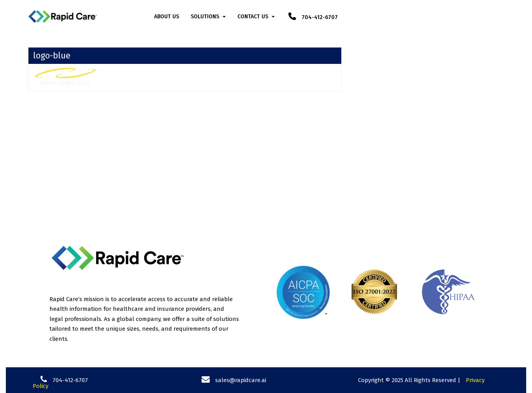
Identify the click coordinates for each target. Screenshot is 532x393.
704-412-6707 (313, 17)
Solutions (205, 17)
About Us (167, 17)
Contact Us (253, 17)
